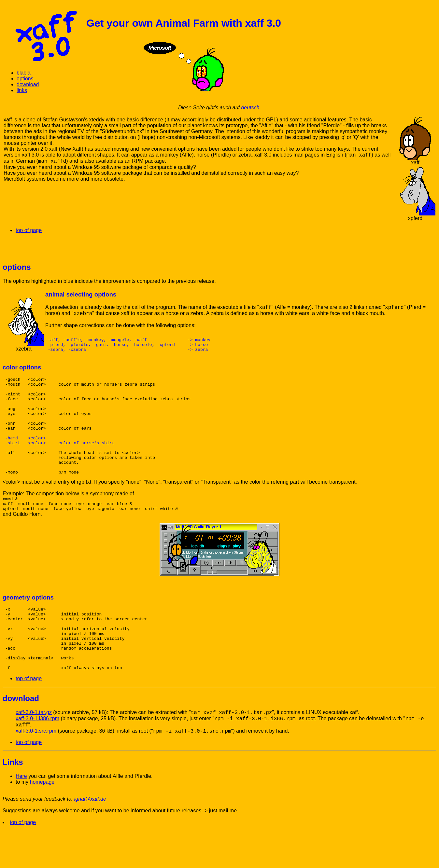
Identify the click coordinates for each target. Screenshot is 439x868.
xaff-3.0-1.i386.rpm (37, 758)
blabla (24, 73)
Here (21, 816)
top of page (29, 230)
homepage (42, 822)
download (28, 84)
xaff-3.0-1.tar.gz (34, 752)
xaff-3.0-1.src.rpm (36, 771)
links (22, 90)
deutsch (250, 108)
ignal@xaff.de (90, 839)
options (25, 79)
